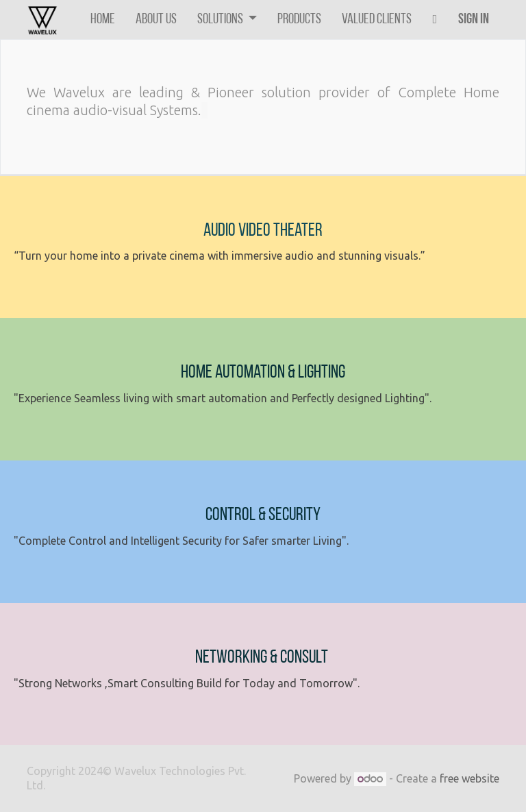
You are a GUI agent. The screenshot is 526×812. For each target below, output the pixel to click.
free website (469, 778)
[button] (435, 20)
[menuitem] (103, 20)
